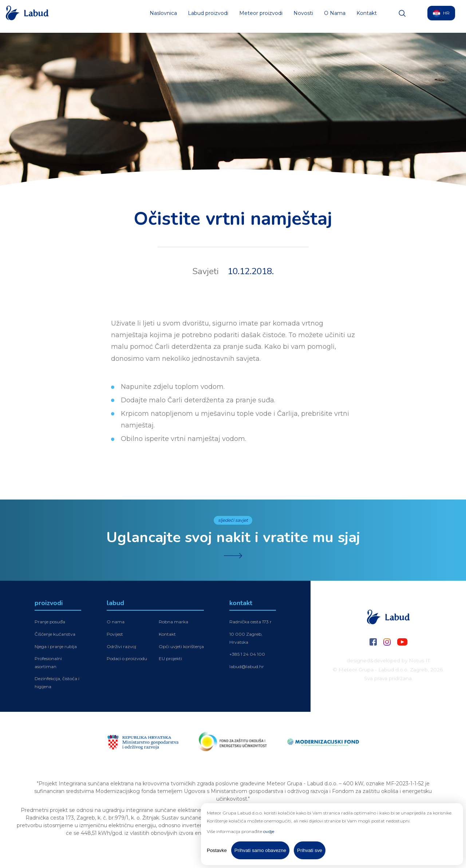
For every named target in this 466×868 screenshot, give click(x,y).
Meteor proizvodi (261, 16)
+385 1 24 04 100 (247, 654)
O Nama (335, 16)
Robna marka (173, 622)
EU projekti (170, 658)
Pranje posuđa (50, 622)
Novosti (303, 16)
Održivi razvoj (121, 646)
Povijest (115, 634)
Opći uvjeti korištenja (181, 646)
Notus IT (419, 660)
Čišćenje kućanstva (55, 634)
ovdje (269, 831)
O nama (116, 622)
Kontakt (367, 16)
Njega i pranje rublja (56, 646)
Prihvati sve (310, 850)
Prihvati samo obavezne (260, 850)
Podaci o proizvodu (127, 658)
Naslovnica (163, 16)
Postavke (217, 850)
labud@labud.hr (247, 666)
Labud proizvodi (208, 16)
